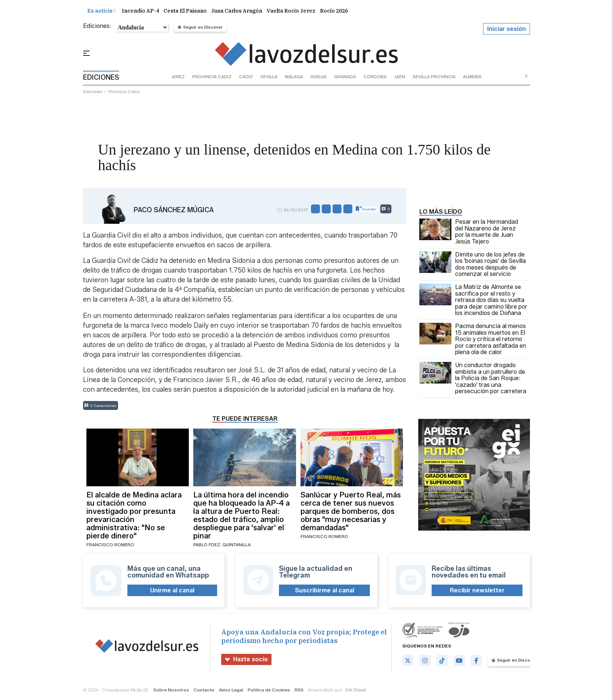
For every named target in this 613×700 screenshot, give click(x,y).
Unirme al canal (172, 591)
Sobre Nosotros (171, 691)
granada (345, 77)
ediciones (93, 92)
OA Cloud (355, 691)
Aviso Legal (231, 691)
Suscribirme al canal (325, 591)
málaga (294, 77)
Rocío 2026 (334, 11)
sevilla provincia (434, 77)
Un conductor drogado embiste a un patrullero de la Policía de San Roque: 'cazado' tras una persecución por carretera (473, 379)
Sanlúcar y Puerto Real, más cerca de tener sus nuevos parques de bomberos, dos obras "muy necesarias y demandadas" (351, 512)
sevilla (269, 77)
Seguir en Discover (200, 28)
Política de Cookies (269, 691)
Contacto (204, 691)
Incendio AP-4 (140, 11)
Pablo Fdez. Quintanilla (222, 545)
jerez (178, 77)
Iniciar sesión (506, 29)
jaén (400, 77)
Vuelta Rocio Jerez (291, 11)
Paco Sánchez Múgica (174, 210)
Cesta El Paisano (185, 11)
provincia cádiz (212, 77)
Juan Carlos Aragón (237, 11)
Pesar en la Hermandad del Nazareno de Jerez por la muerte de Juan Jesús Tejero (469, 232)
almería (472, 77)
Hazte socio (246, 660)
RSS (299, 691)
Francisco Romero (110, 545)
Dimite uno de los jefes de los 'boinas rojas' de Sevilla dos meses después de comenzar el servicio (473, 265)
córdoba (375, 77)
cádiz (246, 77)
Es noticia (101, 11)
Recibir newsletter (477, 591)
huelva (319, 77)
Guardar (366, 210)
